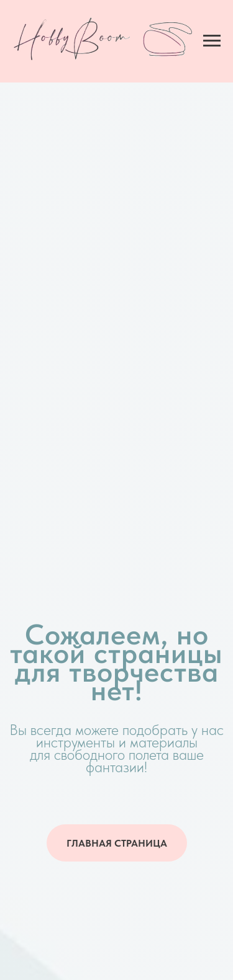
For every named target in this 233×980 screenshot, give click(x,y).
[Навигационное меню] (212, 41)
